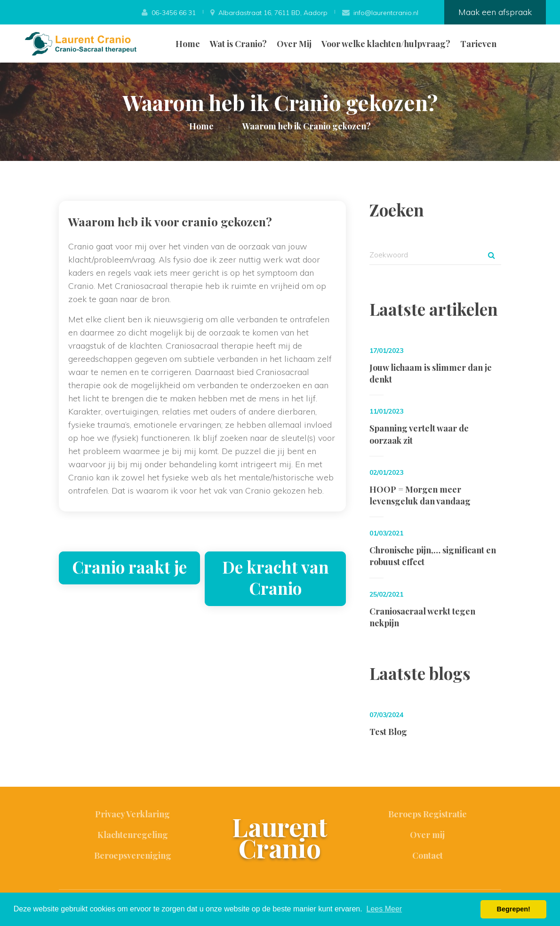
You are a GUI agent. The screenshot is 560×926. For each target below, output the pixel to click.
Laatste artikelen (434, 309)
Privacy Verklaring (132, 814)
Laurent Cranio (280, 837)
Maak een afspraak (495, 12)
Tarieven (478, 44)
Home (188, 44)
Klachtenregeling (133, 835)
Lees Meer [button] (384, 909)
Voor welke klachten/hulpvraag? (386, 44)
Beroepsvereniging (133, 855)
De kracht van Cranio (276, 578)
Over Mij (294, 44)
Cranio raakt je (130, 567)
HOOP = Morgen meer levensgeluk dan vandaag (420, 495)
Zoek (491, 255)
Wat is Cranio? (238, 44)
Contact (428, 855)
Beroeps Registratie (428, 814)
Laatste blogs (420, 673)
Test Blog (388, 732)
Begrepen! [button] (514, 909)
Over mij (427, 835)
